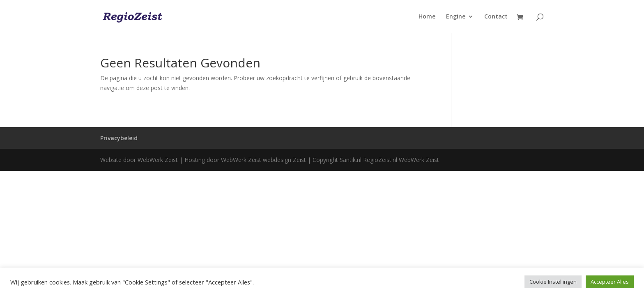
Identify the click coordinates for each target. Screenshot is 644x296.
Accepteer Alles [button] (610, 282)
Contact (496, 17)
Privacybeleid (119, 138)
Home (427, 17)
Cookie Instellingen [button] (553, 282)
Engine (456, 17)
